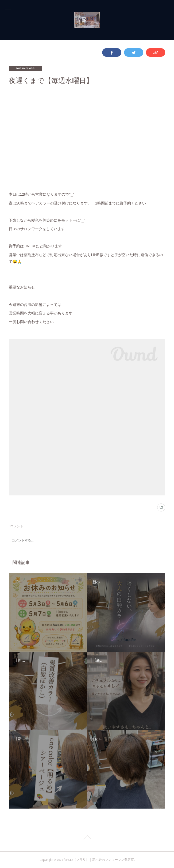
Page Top (87, 838)
